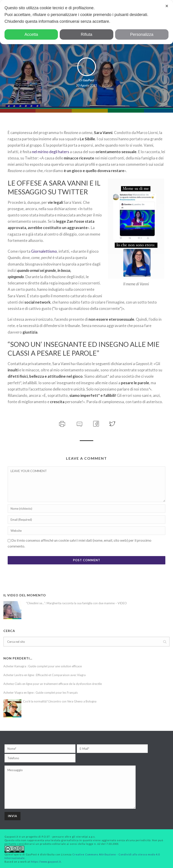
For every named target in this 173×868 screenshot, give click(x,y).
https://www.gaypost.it (46, 862)
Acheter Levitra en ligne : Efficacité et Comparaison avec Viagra (44, 675)
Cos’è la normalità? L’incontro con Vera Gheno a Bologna (60, 701)
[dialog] (86, 22)
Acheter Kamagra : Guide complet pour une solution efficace (43, 666)
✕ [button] (167, 6)
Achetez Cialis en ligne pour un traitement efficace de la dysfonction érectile (53, 684)
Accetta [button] (31, 34)
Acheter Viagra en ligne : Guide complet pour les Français (41, 693)
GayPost (88, 80)
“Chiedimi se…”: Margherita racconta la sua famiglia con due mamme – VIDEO (76, 603)
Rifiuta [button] (86, 34)
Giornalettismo (44, 251)
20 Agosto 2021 (86, 85)
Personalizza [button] (142, 34)
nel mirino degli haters (51, 152)
